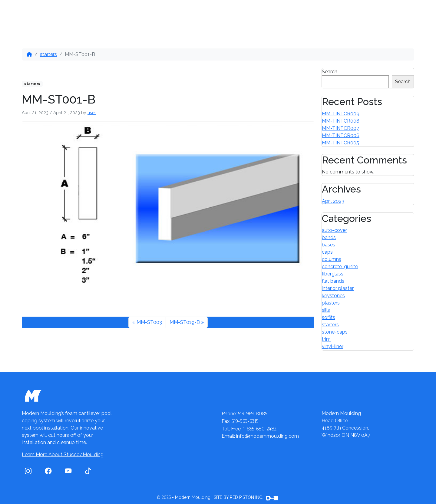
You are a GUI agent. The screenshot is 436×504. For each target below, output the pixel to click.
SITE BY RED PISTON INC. (246, 497)
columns (332, 259)
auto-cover (334, 230)
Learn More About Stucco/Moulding (63, 455)
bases (329, 245)
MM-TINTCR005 (340, 143)
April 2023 (333, 201)
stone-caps (335, 332)
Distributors (135, 13)
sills (326, 310)
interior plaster (338, 288)
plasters (331, 303)
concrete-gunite (340, 267)
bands (329, 237)
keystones (333, 296)
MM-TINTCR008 (341, 121)
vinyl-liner (333, 346)
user (92, 113)
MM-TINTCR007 (340, 128)
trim (326, 339)
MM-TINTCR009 (341, 114)
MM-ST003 (149, 322)
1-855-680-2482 (384, 14)
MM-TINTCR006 (341, 135)
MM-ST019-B (185, 322)
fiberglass (333, 274)
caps (327, 252)
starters (48, 54)
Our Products (77, 13)
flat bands (333, 281)
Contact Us (226, 13)
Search (330, 72)
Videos (182, 13)
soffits (329, 317)
